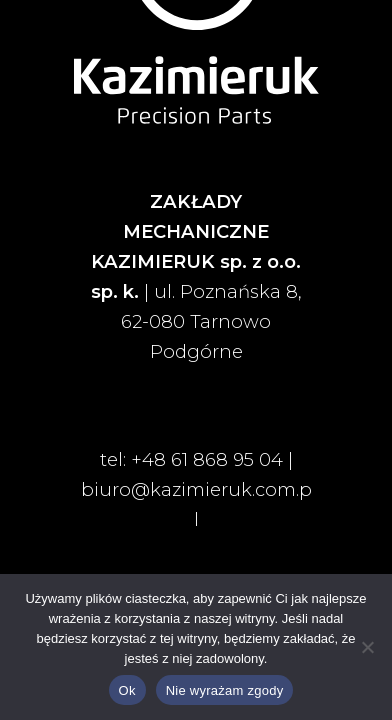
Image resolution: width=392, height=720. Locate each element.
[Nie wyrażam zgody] (367, 647)
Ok (127, 690)
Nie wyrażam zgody (225, 690)
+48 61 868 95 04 (207, 459)
